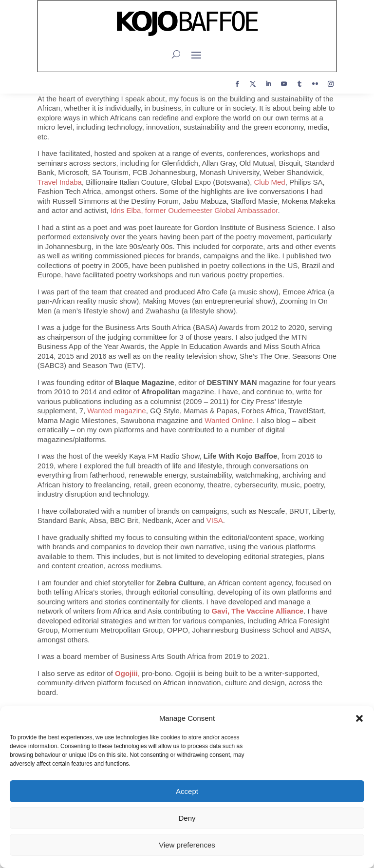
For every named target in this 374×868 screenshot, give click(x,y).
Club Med (269, 182)
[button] (359, 718)
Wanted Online (229, 420)
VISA (215, 520)
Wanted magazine (116, 411)
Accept (187, 791)
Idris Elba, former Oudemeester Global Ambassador (194, 210)
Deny (187, 818)
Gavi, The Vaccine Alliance (257, 611)
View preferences (187, 845)
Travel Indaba (60, 182)
